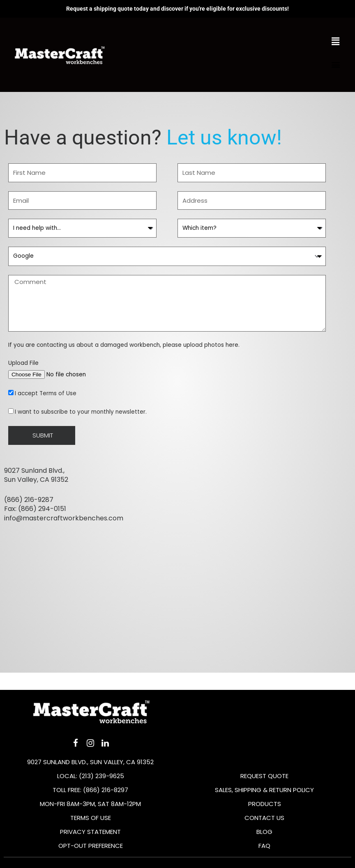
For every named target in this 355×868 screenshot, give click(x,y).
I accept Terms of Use (46, 393)
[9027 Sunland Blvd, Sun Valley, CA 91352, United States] (177, 617)
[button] (336, 65)
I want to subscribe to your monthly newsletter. (81, 412)
